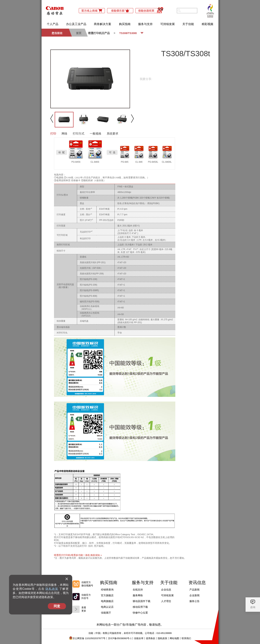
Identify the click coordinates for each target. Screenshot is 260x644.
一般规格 (96, 134)
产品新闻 (194, 590)
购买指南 (125, 24)
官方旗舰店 (107, 595)
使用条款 (151, 638)
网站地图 (174, 638)
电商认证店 (107, 607)
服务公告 (194, 601)
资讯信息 (197, 582)
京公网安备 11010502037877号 (87, 638)
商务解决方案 (103, 24)
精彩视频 (207, 24)
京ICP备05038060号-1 (120, 638)
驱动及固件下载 (142, 601)
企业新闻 (194, 595)
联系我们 (186, 638)
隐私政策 (52, 589)
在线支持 (138, 590)
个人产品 (53, 24)
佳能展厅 (106, 613)
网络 (64, 134)
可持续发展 (168, 24)
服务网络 (138, 595)
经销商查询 (107, 590)
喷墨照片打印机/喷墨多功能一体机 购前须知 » (78, 555)
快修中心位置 (140, 613)
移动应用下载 (140, 607)
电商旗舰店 (107, 601)
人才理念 (166, 601)
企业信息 (166, 590)
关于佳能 (188, 24)
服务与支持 (145, 24)
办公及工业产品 (76, 24)
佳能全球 (139, 638)
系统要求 (112, 134)
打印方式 (79, 134)
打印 (53, 134)
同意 (57, 606)
